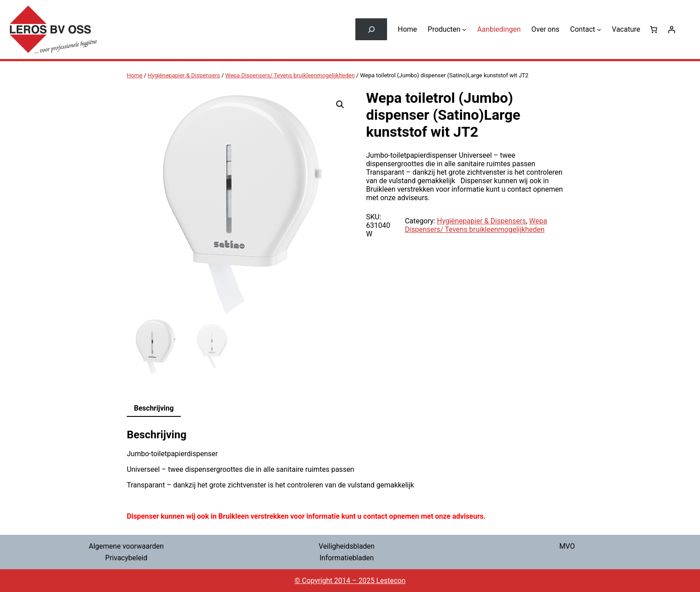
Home (135, 75)
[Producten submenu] (464, 29)
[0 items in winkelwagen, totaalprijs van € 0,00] (654, 29)
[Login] (671, 29)
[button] (340, 105)
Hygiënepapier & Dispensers (184, 75)
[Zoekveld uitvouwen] (371, 29)
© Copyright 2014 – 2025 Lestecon (350, 581)
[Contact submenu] (599, 29)
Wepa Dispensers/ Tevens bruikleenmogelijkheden (290, 75)
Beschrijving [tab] (154, 408)
